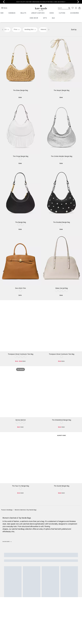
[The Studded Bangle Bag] (61, 194)
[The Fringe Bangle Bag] (20, 128)
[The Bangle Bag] (20, 194)
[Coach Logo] (41, 8)
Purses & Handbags (7, 510)
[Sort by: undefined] (79, 29)
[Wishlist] (73, 8)
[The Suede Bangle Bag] (61, 458)
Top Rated (21, 370)
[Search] (61, 8)
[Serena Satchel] (20, 392)
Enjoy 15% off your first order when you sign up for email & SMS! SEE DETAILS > (41, 2)
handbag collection (25, 529)
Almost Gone (61, 435)
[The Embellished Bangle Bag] (61, 392)
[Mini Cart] (79, 8)
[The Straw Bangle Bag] (20, 62)
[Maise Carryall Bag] (61, 260)
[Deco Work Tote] (20, 260)
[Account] (76, 8)
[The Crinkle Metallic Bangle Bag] (61, 128)
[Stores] (4, 8)
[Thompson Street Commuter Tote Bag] (20, 326)
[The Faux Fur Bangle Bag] (20, 458)
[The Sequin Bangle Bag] (61, 62)
